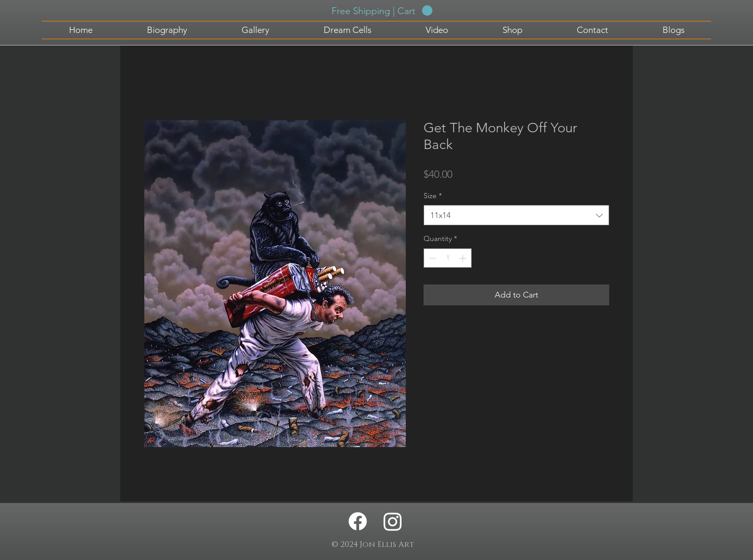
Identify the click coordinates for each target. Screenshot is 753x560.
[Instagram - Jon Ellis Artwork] (393, 521)
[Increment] (464, 258)
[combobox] (516, 215)
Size (433, 196)
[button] (382, 11)
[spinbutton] (448, 258)
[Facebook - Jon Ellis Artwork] (358, 521)
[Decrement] (432, 258)
